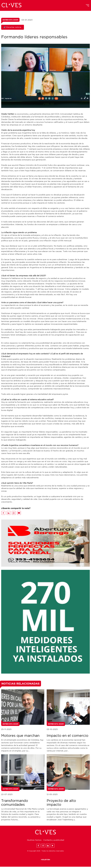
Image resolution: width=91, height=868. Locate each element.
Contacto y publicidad (54, 841)
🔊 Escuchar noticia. (13, 28)
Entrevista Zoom (10, 20)
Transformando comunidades (15, 804)
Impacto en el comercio (67, 737)
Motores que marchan (20, 737)
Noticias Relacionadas (20, 685)
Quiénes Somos (34, 841)
